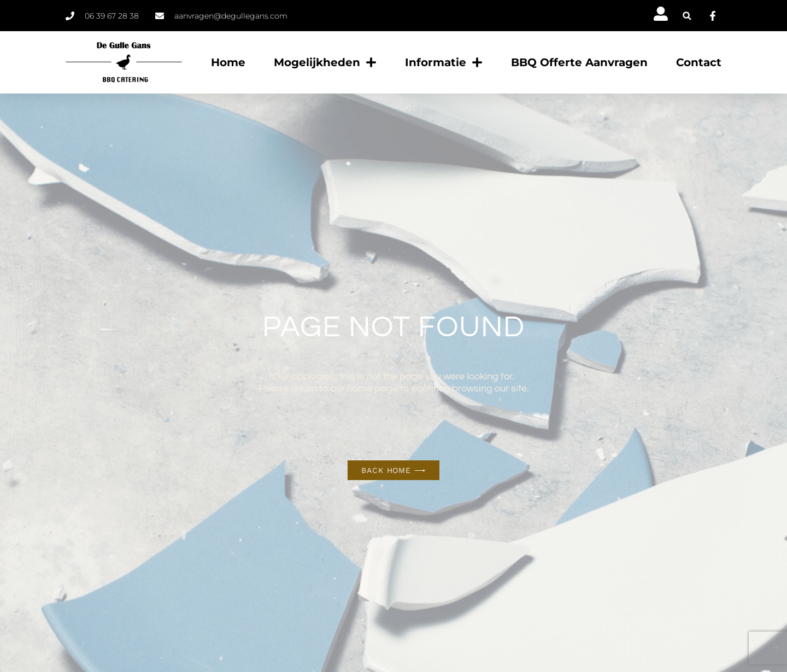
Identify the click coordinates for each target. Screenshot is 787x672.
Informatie (444, 62)
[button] (687, 16)
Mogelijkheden (325, 62)
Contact (699, 62)
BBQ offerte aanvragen (579, 62)
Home (228, 62)
